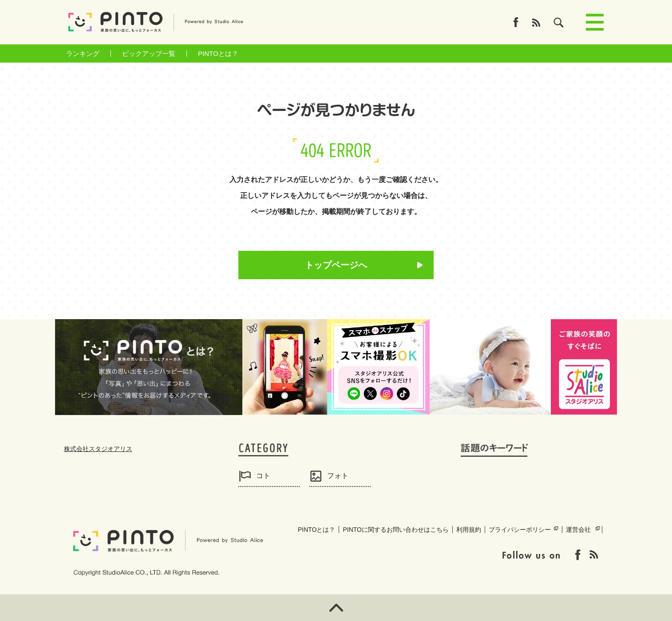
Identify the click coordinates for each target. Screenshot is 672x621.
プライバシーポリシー (520, 530)
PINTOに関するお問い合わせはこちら (396, 530)
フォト (338, 476)
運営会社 (578, 530)
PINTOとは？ (218, 53)
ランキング (83, 53)
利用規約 (469, 530)
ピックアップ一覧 (149, 53)
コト (263, 476)
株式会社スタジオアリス (98, 449)
